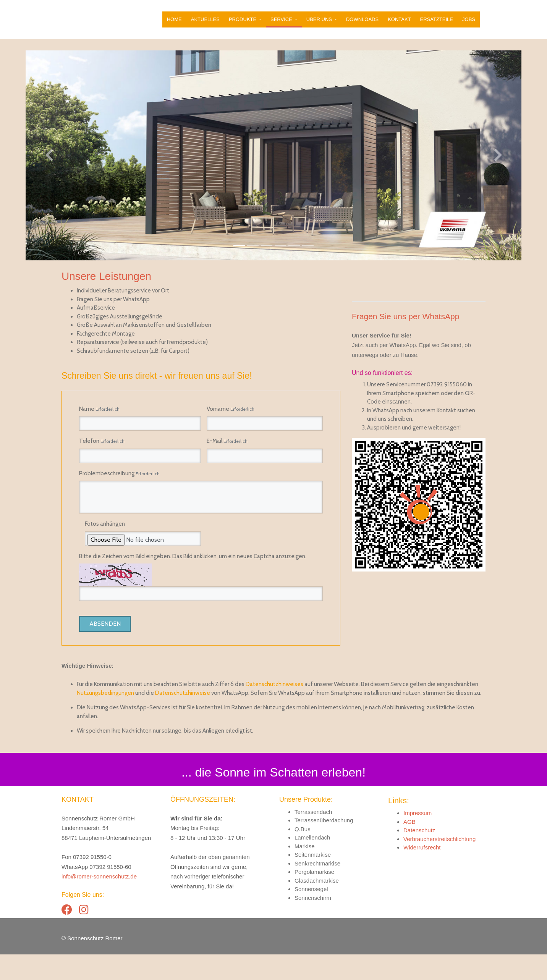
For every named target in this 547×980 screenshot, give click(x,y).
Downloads (362, 23)
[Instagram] (84, 936)
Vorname (231, 417)
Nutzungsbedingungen (105, 718)
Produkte (243, 23)
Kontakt (399, 23)
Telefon (102, 449)
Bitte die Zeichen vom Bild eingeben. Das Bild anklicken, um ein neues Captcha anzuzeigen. (193, 565)
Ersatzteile (437, 23)
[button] (41, 164)
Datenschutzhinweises (274, 710)
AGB (409, 847)
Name (99, 417)
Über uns (320, 23)
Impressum (418, 839)
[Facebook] (67, 936)
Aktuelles (205, 23)
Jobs (469, 23)
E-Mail (227, 449)
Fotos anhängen (105, 532)
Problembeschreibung (119, 482)
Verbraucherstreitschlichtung (439, 865)
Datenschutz (419, 856)
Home (174, 23)
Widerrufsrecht (422, 873)
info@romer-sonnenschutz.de (99, 902)
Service (282, 23)
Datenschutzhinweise (183, 718)
